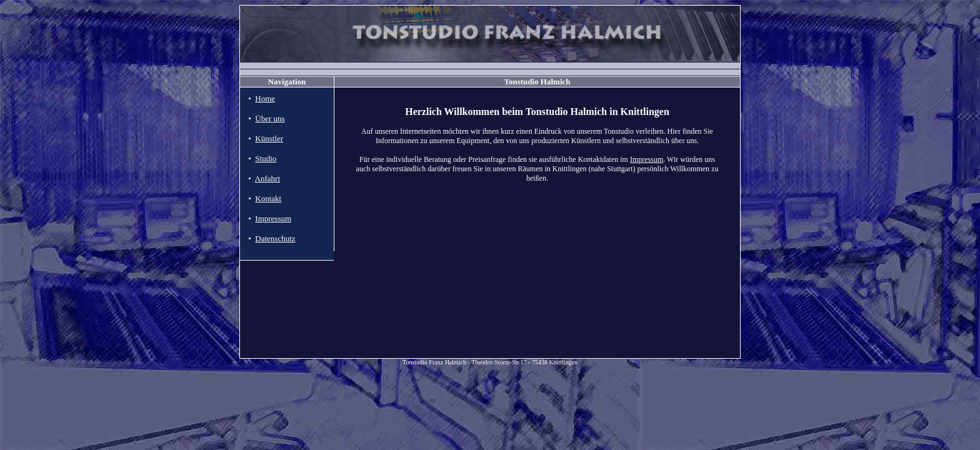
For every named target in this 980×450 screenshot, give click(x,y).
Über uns (270, 118)
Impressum (273, 218)
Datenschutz (275, 238)
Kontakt (268, 198)
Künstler (269, 138)
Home (265, 98)
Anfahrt (267, 178)
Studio (266, 158)
